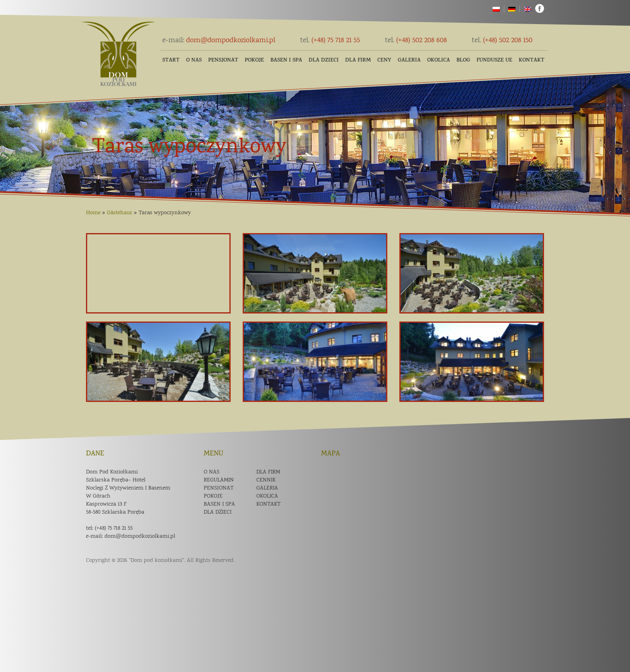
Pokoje (254, 60)
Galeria (409, 60)
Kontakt (532, 60)
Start (171, 60)
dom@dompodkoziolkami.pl (219, 41)
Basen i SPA (286, 60)
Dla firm (358, 60)
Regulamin (219, 480)
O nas (194, 60)
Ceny (384, 60)
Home (93, 213)
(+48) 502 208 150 (502, 41)
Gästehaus (120, 213)
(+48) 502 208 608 (416, 41)
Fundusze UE (494, 60)
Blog (463, 60)
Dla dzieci (324, 60)
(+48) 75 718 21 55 (330, 41)
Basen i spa (219, 504)
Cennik (266, 480)
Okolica (439, 60)
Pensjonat (223, 60)
